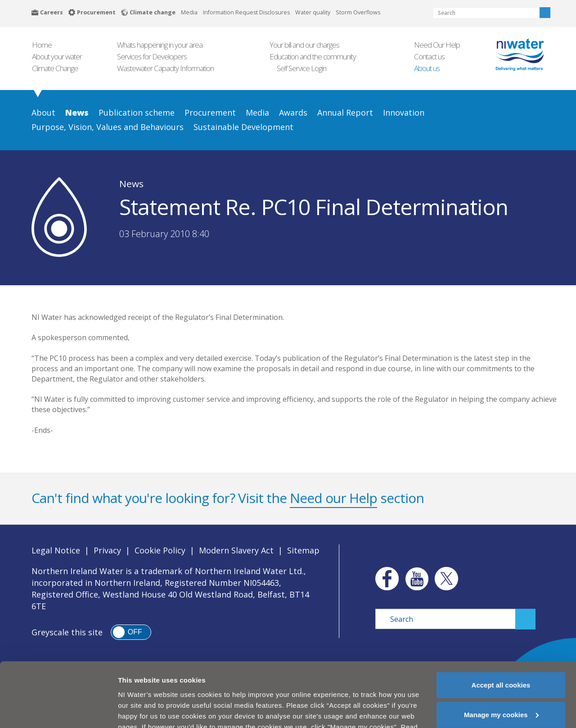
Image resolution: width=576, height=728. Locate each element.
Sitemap (303, 550)
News (131, 184)
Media (189, 12)
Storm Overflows (358, 12)
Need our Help (333, 498)
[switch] (131, 632)
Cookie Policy (160, 550)
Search (545, 13)
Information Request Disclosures (246, 12)
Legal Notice (56, 550)
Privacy (107, 550)
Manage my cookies (501, 686)
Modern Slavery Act (236, 550)
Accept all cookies (501, 657)
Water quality (313, 12)
